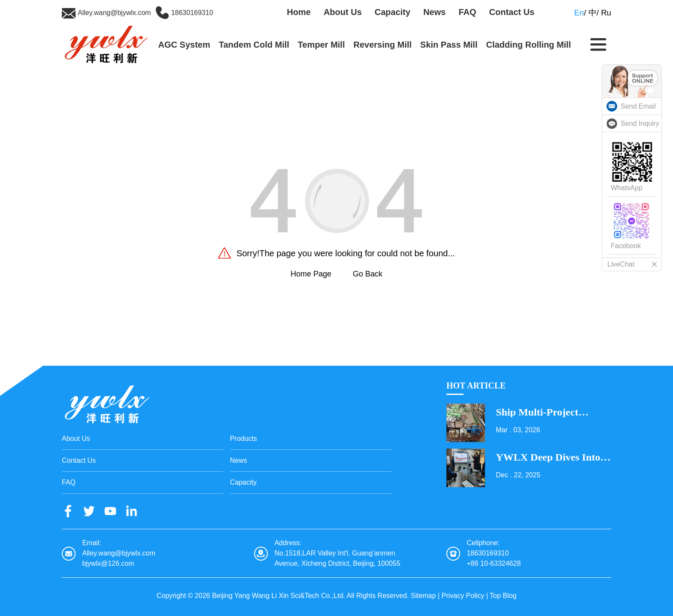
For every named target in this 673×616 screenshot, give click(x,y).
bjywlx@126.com (108, 563)
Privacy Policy (463, 596)
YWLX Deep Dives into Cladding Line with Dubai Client (548, 457)
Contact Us (512, 12)
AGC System (184, 45)
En (579, 13)
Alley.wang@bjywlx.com (114, 13)
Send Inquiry (640, 123)
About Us (343, 12)
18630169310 (192, 13)
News (434, 12)
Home (299, 12)
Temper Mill (321, 45)
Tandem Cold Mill (254, 45)
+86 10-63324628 (494, 563)
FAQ (467, 12)
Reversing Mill (382, 45)
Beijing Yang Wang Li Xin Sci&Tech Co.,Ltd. (279, 596)
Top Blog (503, 596)
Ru (606, 13)
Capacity (393, 12)
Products (244, 438)
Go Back (368, 274)
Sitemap (423, 596)
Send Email (638, 106)
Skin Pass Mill (449, 45)
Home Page (311, 274)
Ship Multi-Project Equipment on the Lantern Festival (538, 412)
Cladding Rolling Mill (528, 45)
